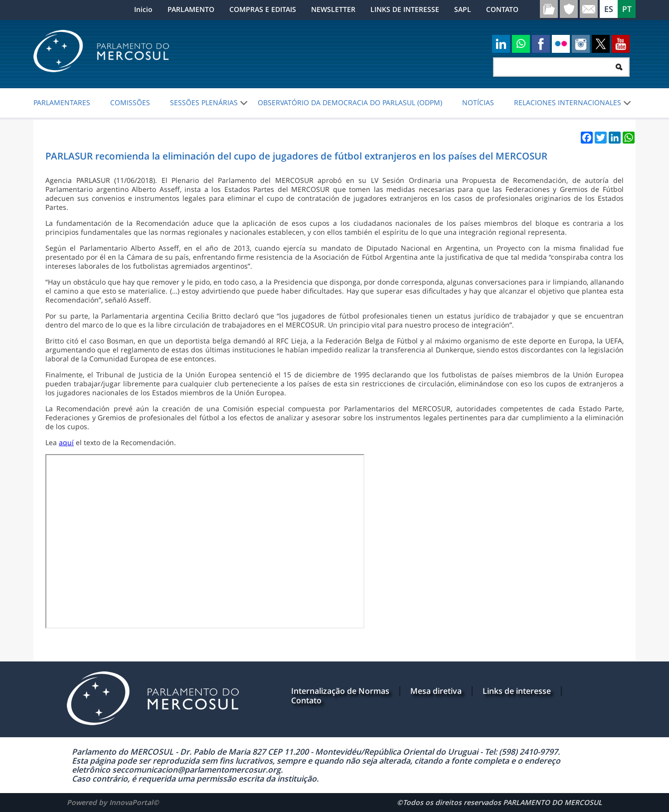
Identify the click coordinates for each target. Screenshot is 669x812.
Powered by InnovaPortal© (113, 802)
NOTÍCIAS (478, 103)
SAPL (463, 9)
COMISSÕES (130, 103)
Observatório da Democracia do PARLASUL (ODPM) (350, 103)
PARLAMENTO (191, 9)
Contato (306, 700)
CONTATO (502, 9)
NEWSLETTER (333, 9)
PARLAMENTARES (62, 103)
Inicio (143, 9)
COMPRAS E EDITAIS (263, 9)
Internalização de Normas (340, 691)
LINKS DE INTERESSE (405, 9)
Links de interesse (517, 691)
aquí (66, 442)
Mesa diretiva (436, 691)
